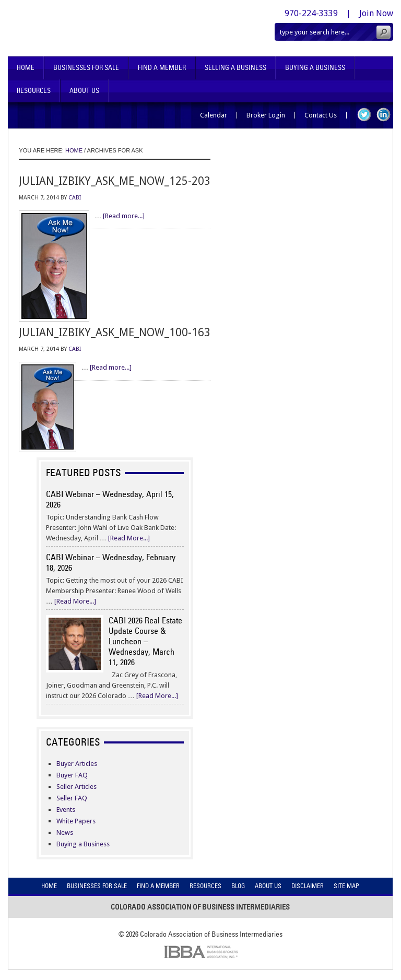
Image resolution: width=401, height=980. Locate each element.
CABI (75, 198)
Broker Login (266, 115)
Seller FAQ (72, 798)
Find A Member (162, 68)
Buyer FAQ (72, 775)
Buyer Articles (77, 764)
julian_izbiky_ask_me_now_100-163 (115, 332)
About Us (84, 91)
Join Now (376, 13)
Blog (238, 886)
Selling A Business (235, 68)
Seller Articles (76, 787)
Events (66, 810)
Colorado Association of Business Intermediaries (108, 28)
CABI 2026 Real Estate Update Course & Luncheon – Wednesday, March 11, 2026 (145, 641)
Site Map (346, 886)
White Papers (76, 821)
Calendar (214, 115)
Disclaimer (308, 886)
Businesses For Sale (86, 68)
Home (26, 68)
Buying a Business (83, 844)
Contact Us (321, 115)
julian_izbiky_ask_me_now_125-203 (115, 181)
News (65, 833)
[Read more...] (124, 216)
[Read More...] (129, 538)
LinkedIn (384, 115)
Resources (34, 91)
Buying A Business (315, 68)
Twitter (364, 115)
